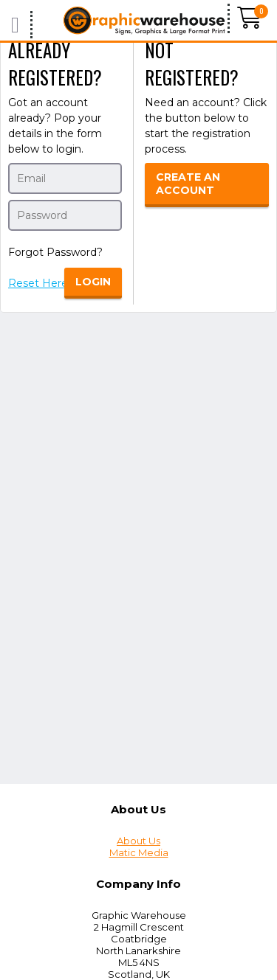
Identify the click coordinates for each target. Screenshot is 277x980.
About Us (138, 841)
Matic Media (139, 852)
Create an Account (188, 184)
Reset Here (38, 283)
